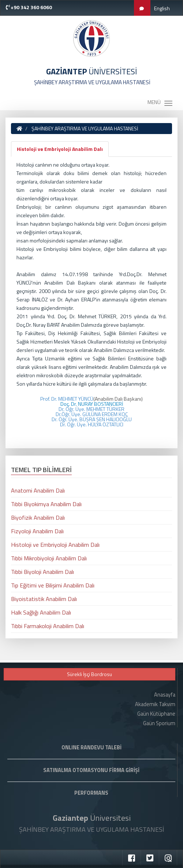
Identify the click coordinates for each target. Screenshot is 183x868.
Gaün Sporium (159, 723)
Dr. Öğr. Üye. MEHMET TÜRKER (91, 409)
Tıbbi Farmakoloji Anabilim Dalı (48, 626)
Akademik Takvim (155, 704)
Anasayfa (165, 695)
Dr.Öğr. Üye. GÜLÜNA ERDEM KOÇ (92, 414)
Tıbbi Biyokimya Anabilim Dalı (46, 504)
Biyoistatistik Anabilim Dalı (44, 599)
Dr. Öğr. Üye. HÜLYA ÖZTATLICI (92, 424)
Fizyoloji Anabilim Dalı (37, 531)
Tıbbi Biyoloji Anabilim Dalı (42, 572)
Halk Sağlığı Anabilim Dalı (41, 612)
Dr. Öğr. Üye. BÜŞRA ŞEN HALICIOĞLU (92, 419)
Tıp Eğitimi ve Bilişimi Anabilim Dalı (53, 585)
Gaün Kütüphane (156, 714)
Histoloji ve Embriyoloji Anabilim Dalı (60, 149)
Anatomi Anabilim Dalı (38, 490)
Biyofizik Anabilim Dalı (38, 518)
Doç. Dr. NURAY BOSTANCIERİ (92, 404)
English (162, 8)
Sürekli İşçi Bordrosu (89, 674)
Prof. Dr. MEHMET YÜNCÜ (67, 399)
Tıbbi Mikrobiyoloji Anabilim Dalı (49, 558)
